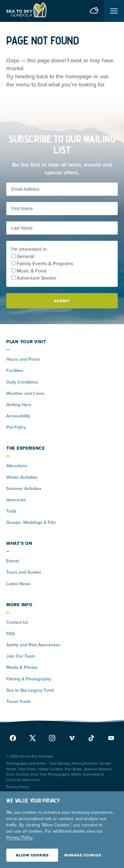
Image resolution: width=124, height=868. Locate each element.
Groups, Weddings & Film (31, 522)
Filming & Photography (29, 679)
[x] (33, 738)
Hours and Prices (23, 359)
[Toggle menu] (114, 11)
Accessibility (18, 416)
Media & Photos (22, 667)
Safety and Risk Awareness (33, 645)
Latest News (19, 584)
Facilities (15, 371)
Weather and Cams (25, 393)
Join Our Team (21, 656)
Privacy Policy (18, 787)
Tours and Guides (24, 572)
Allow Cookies (32, 855)
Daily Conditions (22, 382)
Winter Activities (22, 477)
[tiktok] (91, 738)
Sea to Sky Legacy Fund (30, 690)
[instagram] (52, 738)
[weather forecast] (94, 11)
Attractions (17, 466)
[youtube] (110, 738)
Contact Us (17, 622)
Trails (11, 511)
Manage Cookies (83, 855)
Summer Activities (24, 489)
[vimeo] (72, 738)
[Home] (26, 11)
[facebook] (14, 738)
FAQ (11, 634)
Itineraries (16, 500)
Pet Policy (16, 427)
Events (13, 561)
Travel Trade (19, 702)
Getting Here (19, 405)
